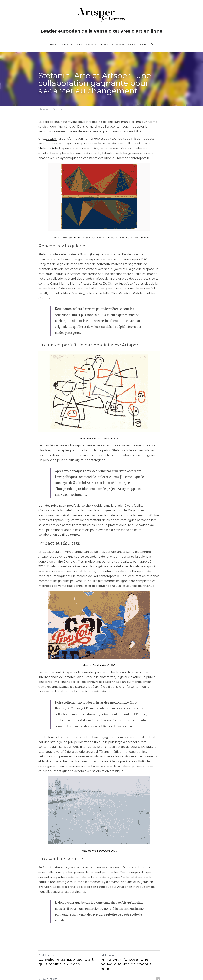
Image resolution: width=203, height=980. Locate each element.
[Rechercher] (152, 45)
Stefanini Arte (154, 144)
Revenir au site (48, 961)
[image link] (101, 197)
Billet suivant (111, 937)
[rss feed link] (163, 961)
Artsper (52, 139)
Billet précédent (48, 937)
